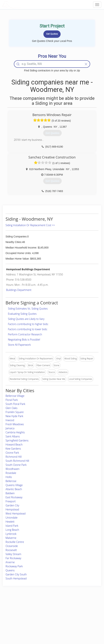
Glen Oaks (11, 408)
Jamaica (10, 428)
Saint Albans (13, 436)
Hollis (9, 477)
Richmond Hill (14, 457)
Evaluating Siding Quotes (22, 314)
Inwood (10, 420)
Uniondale (12, 518)
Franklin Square (15, 412)
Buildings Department (19, 290)
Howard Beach (14, 444)
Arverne (10, 562)
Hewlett (10, 522)
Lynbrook (11, 534)
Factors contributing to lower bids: (28, 329)
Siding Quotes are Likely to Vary (26, 319)
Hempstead (12, 509)
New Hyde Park (14, 416)
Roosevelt (11, 550)
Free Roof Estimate (17, 622)
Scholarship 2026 (78, 609)
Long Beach (12, 530)
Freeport (11, 501)
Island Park (12, 526)
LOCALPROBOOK (23, 5)
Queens (10, 570)
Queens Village (14, 485)
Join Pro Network (42, 609)
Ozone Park (12, 453)
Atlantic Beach (14, 489)
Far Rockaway (13, 558)
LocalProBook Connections (83, 622)
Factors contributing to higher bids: (28, 324)
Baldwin (10, 493)
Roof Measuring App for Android (49, 626)
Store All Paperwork (19, 345)
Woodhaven (12, 469)
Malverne (11, 538)
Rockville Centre (15, 542)
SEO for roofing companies (83, 626)
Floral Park (12, 400)
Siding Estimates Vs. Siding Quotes (28, 309)
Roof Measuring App (43, 618)
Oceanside (12, 546)
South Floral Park (15, 404)
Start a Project (15, 618)
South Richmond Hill (17, 461)
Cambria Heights (15, 432)
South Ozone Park (16, 465)
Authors (73, 618)
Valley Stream (13, 554)
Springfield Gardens (17, 440)
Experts (37, 613)
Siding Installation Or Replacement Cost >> (30, 225)
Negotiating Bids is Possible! (24, 340)
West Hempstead (16, 513)
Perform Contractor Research (25, 334)
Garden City (12, 505)
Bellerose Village (15, 396)
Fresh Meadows (15, 424)
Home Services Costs (18, 609)
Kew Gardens (13, 449)
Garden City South (16, 574)
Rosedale (11, 473)
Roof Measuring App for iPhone (49, 622)
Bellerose (11, 481)
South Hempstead (16, 578)
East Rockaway (14, 497)
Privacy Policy (76, 613)
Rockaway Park (14, 566)
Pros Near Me (15, 613)
